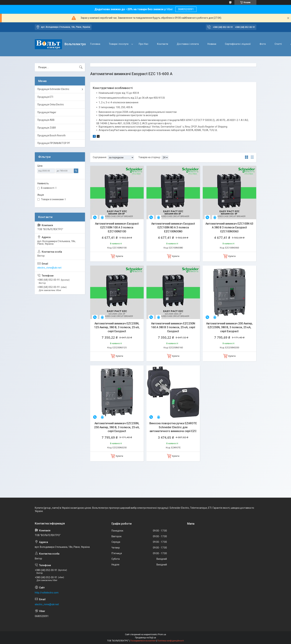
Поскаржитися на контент (143, 641)
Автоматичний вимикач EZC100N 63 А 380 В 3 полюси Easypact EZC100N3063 (229, 228)
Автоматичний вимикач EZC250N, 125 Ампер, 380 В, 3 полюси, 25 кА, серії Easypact (117, 327)
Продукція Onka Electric (51, 105)
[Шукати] (81, 67)
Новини (212, 44)
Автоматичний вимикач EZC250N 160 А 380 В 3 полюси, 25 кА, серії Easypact (173, 327)
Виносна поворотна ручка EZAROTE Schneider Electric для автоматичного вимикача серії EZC (173, 427)
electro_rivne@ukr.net (49, 268)
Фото (263, 44)
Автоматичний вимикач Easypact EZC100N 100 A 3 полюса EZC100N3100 (117, 228)
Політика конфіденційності (171, 641)
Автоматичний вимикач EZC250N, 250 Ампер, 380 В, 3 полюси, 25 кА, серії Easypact (117, 427)
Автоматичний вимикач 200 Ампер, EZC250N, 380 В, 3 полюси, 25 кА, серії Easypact (229, 327)
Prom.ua (162, 634)
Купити (119, 256)
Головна (95, 44)
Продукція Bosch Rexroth (52, 135)
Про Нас (144, 44)
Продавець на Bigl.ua (145, 638)
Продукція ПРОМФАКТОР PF (54, 143)
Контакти (163, 44)
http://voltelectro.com (47, 593)
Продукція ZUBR (47, 128)
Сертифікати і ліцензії (238, 44)
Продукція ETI (45, 97)
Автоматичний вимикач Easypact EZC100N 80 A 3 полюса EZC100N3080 (173, 228)
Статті (278, 44)
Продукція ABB (46, 120)
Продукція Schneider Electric (53, 89)
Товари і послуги (119, 44)
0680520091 (186, 9)
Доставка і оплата (188, 44)
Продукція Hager (47, 112)
